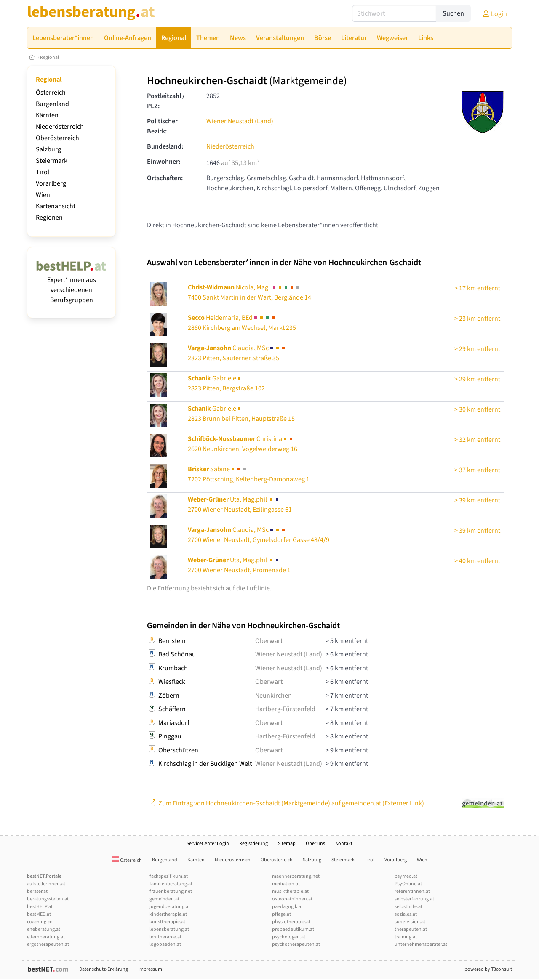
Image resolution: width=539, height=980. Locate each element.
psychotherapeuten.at (296, 944)
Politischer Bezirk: (162, 126)
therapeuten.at (411, 929)
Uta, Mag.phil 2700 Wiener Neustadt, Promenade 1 (239, 565)
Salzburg (48, 149)
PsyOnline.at (408, 884)
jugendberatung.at (170, 907)
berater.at (37, 891)
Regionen (49, 218)
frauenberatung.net (171, 891)
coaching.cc (39, 922)
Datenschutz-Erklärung (104, 969)
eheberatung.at (44, 929)
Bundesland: (165, 146)
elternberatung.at (46, 937)
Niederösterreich (60, 127)
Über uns (315, 843)
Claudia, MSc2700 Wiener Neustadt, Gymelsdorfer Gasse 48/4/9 (259, 535)
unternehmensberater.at (421, 944)
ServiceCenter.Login (208, 843)
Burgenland (52, 104)
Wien (43, 195)
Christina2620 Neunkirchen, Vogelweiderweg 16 (243, 444)
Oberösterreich (57, 138)
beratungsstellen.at (48, 899)
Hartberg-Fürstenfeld (285, 709)
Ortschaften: (165, 178)
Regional (49, 57)
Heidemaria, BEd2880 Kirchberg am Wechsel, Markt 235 (242, 323)
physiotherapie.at (291, 922)
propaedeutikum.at (293, 929)
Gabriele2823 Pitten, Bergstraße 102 (226, 383)
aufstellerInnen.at (46, 884)
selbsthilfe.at (408, 907)
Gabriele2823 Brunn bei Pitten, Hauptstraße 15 (241, 414)
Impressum (150, 969)
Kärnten (47, 115)
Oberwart (269, 641)
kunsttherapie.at (167, 922)
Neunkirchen (274, 696)
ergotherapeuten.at (48, 944)
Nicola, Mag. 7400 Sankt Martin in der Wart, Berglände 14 (249, 292)
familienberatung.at (171, 884)
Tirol (43, 172)
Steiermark (52, 161)
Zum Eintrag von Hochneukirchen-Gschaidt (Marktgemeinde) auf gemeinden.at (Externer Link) (286, 803)
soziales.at (406, 914)
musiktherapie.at (290, 891)
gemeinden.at (164, 899)
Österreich (51, 93)
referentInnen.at (412, 891)
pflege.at (282, 914)
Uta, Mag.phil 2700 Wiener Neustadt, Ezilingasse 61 (240, 505)
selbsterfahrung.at (414, 899)
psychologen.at (289, 937)
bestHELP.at (40, 907)
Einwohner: (164, 162)
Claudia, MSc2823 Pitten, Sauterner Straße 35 (237, 353)
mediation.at (286, 884)
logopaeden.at (165, 944)
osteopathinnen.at (292, 899)
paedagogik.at (287, 907)
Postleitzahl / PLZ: (166, 101)
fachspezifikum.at (169, 876)
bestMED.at (39, 914)
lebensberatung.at (169, 929)
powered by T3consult (488, 969)
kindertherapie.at (168, 914)
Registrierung (253, 843)
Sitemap (287, 843)
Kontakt (344, 843)
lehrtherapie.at (165, 937)
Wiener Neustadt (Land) (240, 121)
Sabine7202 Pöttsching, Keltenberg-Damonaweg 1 (249, 474)
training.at (406, 937)
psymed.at (406, 876)
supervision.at (410, 922)
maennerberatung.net (296, 876)
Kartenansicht (56, 206)
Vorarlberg (51, 183)
